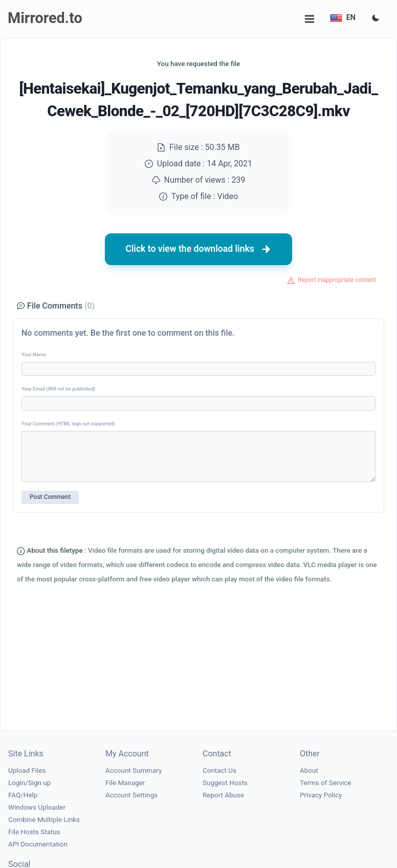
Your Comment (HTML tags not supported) (68, 424)
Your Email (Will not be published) (58, 389)
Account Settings (131, 795)
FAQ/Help (23, 795)
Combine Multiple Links (44, 820)
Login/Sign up (29, 783)
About (309, 771)
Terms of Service (325, 783)
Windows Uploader (37, 807)
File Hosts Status (34, 832)
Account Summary (134, 771)
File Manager (125, 783)
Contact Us (219, 771)
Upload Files (27, 771)
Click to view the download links (198, 249)
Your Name (34, 354)
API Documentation (38, 844)
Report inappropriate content (337, 280)
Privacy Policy (321, 795)
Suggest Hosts (225, 783)
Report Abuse (223, 795)
